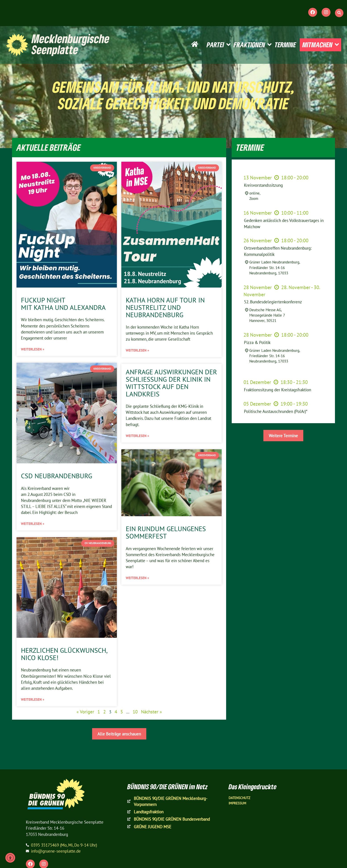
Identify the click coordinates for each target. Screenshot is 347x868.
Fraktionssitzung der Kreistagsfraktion (278, 390)
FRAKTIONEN (253, 45)
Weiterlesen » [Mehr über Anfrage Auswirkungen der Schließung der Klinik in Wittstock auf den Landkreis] (137, 436)
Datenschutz (239, 798)
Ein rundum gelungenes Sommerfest (166, 532)
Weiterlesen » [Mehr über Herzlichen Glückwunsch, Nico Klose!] (33, 699)
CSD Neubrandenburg (57, 476)
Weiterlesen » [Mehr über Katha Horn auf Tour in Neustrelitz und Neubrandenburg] (137, 350)
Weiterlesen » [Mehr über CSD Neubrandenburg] (33, 524)
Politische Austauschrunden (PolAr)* (276, 411)
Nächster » (151, 712)
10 (135, 712)
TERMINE (285, 45)
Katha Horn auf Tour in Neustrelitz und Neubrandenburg (165, 307)
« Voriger (85, 712)
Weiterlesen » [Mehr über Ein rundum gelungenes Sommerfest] (137, 578)
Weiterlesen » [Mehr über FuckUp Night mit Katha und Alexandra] (33, 349)
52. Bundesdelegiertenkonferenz (273, 302)
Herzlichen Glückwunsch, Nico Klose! (64, 654)
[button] (339, 13)
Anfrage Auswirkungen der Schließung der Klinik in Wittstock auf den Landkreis (171, 383)
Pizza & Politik (257, 342)
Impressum (237, 803)
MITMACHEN (321, 45)
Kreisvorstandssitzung (263, 185)
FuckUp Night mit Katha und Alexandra (63, 304)
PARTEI (219, 45)
